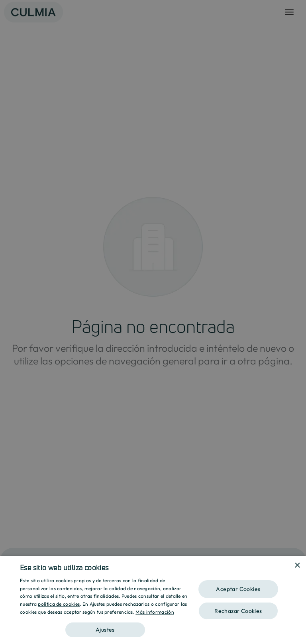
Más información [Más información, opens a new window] (155, 612)
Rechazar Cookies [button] (238, 611)
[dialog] (153, 600)
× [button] (297, 566)
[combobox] (286, 566)
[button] (105, 627)
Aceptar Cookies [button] (238, 589)
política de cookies (59, 604)
